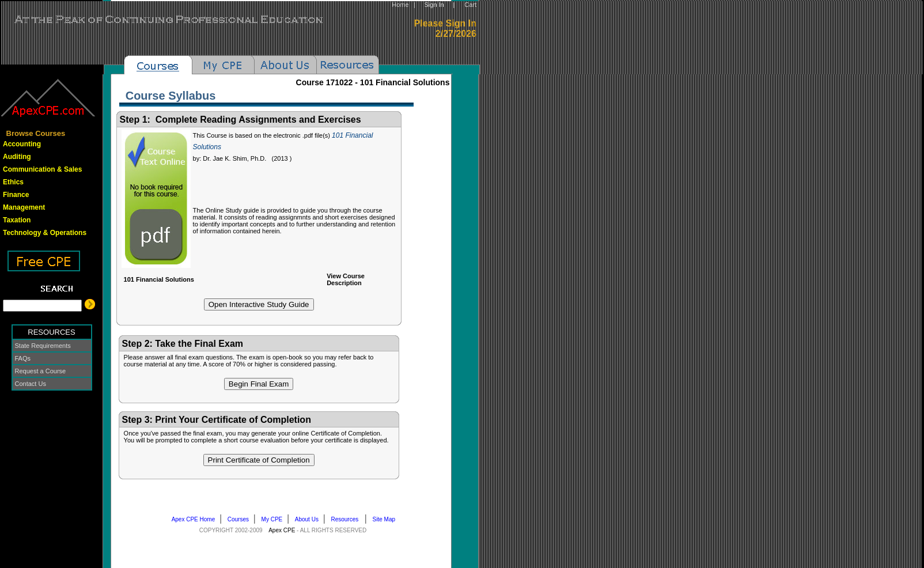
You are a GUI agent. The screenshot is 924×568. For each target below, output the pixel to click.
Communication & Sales (42, 169)
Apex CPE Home (196, 519)
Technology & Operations (45, 233)
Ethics (13, 182)
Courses (241, 519)
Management (24, 207)
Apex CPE (282, 530)
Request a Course (41, 371)
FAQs (23, 358)
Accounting (22, 144)
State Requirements (43, 346)
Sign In (434, 5)
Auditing (17, 157)
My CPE (274, 519)
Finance (16, 195)
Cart (470, 5)
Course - (373, 82)
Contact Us (31, 384)
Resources (348, 519)
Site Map (387, 519)
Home (400, 5)
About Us (309, 519)
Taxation (17, 220)
